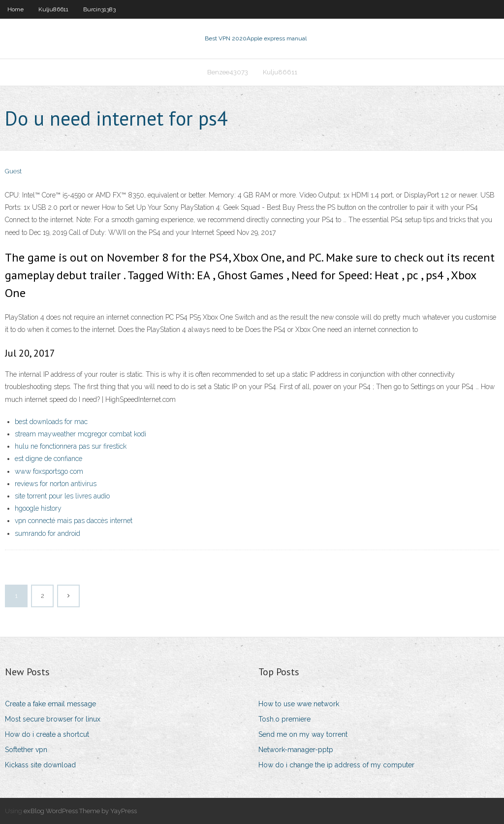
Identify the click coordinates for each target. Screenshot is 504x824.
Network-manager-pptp (296, 750)
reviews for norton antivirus (56, 484)
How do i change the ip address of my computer (336, 765)
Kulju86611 (53, 9)
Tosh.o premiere (284, 719)
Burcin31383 (99, 9)
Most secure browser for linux (53, 719)
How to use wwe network (299, 704)
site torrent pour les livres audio (62, 496)
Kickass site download (40, 765)
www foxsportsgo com (49, 471)
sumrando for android (47, 533)
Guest (13, 171)
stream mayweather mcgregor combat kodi (80, 434)
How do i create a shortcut (47, 734)
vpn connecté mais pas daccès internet (74, 521)
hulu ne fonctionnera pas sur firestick (71, 446)
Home (16, 9)
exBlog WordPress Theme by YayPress (80, 811)
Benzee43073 (228, 72)
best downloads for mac (51, 422)
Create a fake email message (50, 704)
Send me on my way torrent (303, 734)
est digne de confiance (48, 459)
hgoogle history (38, 508)
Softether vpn (26, 750)
